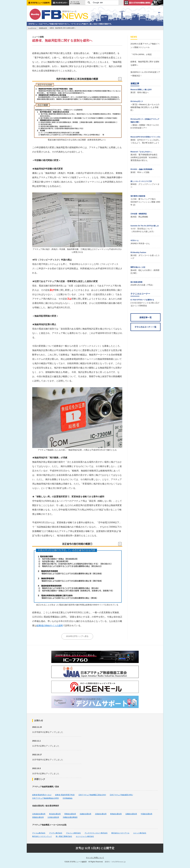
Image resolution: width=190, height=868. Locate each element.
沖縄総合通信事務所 (70, 817)
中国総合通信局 (146, 814)
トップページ (32, 28)
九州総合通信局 (53, 817)
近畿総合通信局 (131, 814)
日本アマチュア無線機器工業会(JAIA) (92, 795)
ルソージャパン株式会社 (85, 836)
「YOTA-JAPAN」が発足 (141, 54)
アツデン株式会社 (56, 833)
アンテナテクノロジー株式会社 (96, 833)
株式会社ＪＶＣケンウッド (42, 836)
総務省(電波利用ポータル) (42, 795)
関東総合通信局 (70, 814)
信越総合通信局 (85, 814)
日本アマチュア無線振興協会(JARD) (46, 798)
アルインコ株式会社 (73, 833)
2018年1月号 (43, 28)
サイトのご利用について (95, 858)
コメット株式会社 (140, 833)
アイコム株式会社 (39, 833)
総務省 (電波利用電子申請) (65, 795)
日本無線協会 (68, 798)
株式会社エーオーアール (120, 833)
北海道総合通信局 (39, 814)
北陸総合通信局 (101, 814)
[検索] (101, 3)
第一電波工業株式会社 (64, 836)
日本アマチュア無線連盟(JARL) (121, 795)
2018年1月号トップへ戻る (77, 636)
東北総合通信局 (55, 814)
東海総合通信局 (116, 814)
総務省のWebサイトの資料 (50, 626)
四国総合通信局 (38, 817)
